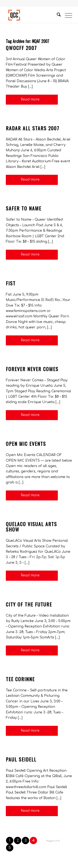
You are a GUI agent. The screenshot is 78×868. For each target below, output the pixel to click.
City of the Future (29, 604)
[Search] (57, 15)
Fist (11, 283)
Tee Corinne (20, 679)
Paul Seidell (21, 759)
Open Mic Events (26, 444)
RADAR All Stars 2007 (33, 128)
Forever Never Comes (32, 369)
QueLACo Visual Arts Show (31, 527)
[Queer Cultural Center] (32, 15)
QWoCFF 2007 (21, 48)
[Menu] (66, 15)
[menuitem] (57, 15)
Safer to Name (24, 208)
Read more (32, 99)
